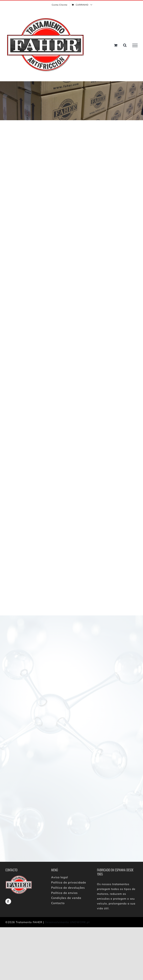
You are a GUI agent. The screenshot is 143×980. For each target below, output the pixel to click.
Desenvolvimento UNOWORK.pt (67, 922)
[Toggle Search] (125, 45)
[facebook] (8, 901)
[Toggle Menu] (135, 45)
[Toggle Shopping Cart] (116, 45)
